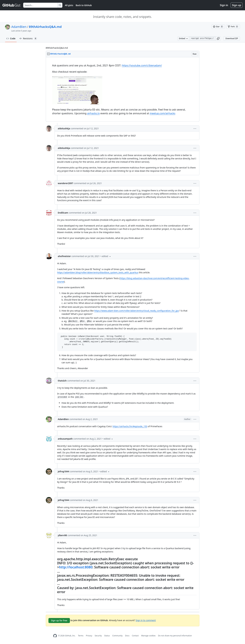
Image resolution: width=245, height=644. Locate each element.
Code (11, 38)
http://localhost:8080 (76, 567)
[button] (218, 39)
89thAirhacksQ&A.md (45, 27)
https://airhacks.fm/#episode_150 (130, 426)
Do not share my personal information (175, 636)
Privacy (89, 636)
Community (117, 636)
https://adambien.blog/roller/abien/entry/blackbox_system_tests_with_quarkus (98, 272)
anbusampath (65, 439)
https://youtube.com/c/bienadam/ (142, 65)
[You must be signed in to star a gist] (218, 27)
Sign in (224, 5)
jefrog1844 (64, 471)
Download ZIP (232, 38)
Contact (135, 636)
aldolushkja (64, 128)
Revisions (28, 39)
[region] (123, 89)
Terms (81, 636)
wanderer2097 (66, 183)
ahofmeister (64, 256)
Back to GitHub (84, 5)
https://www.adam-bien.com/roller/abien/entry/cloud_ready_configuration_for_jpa (137, 311)
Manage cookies (148, 636)
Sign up (237, 5)
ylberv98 (62, 535)
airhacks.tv (94, 113)
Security (98, 636)
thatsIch (62, 381)
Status (107, 636)
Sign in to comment (146, 620)
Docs (127, 636)
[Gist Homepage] (12, 5)
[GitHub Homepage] (55, 636)
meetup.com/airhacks (163, 113)
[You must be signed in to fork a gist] (233, 27)
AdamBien (19, 27)
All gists (69, 5)
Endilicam (63, 213)
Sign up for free (59, 620)
